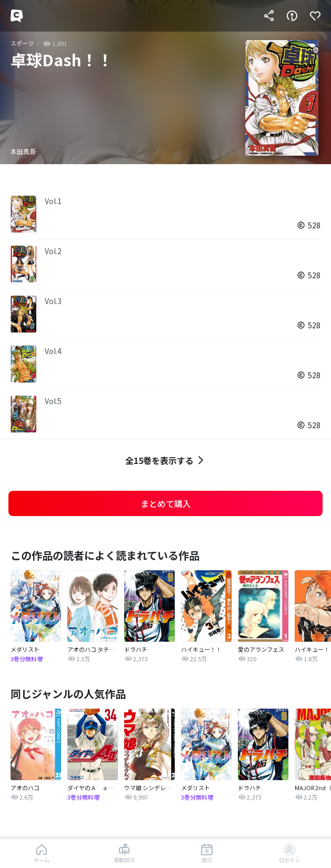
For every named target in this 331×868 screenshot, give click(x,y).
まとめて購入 (166, 503)
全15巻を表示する (166, 461)
